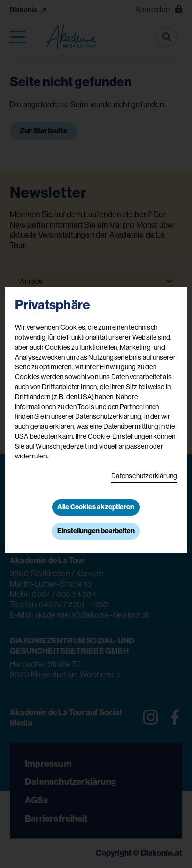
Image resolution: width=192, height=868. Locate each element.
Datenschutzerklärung (144, 476)
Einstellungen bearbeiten (96, 531)
